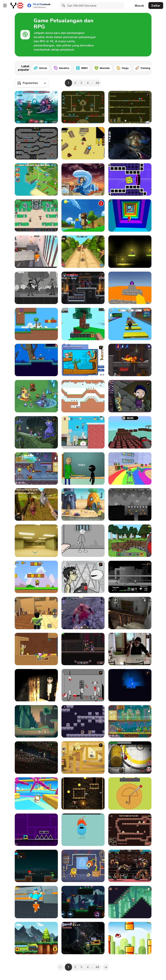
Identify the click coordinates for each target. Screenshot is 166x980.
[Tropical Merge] (36, 179)
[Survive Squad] (36, 396)
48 (97, 83)
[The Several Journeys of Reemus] (36, 432)
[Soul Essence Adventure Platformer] (83, 288)
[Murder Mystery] (36, 613)
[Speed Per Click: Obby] (130, 324)
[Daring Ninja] (36, 938)
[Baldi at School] (83, 469)
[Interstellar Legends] (36, 107)
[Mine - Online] (130, 541)
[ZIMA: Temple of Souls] (36, 758)
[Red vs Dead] (36, 866)
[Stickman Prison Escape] (83, 541)
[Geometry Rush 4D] (130, 179)
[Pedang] (143, 68)
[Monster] (102, 68)
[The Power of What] (130, 830)
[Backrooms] (36, 541)
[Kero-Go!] (36, 721)
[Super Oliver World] (36, 324)
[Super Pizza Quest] (36, 577)
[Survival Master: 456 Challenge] (130, 469)
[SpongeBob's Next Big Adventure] (83, 504)
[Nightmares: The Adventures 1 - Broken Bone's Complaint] (130, 396)
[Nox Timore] (36, 685)
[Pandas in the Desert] (83, 758)
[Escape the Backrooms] (83, 143)
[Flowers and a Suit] (36, 288)
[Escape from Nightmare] (130, 685)
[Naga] (123, 68)
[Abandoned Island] (83, 613)
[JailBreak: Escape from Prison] (36, 252)
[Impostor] (130, 758)
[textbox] (32, 83)
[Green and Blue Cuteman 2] (83, 396)
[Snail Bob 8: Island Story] (130, 721)
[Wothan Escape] (83, 794)
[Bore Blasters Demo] (83, 938)
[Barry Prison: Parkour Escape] (36, 902)
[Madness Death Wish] (83, 685)
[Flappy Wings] (130, 938)
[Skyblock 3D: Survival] (83, 324)
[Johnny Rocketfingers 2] (83, 577)
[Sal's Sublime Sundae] (130, 902)
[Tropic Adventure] (83, 252)
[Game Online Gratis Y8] (17, 5)
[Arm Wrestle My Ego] (130, 649)
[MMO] (82, 68)
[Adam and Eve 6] (83, 866)
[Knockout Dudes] (36, 794)
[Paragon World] (36, 215)
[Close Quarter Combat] (130, 577)
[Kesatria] (62, 68)
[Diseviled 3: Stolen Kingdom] (130, 360)
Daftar (156, 6)
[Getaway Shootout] (83, 432)
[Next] (146, 67)
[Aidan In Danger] (36, 360)
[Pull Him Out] (36, 649)
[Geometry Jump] (36, 830)
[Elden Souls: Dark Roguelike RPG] (83, 649)
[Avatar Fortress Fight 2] (83, 179)
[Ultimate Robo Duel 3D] (130, 866)
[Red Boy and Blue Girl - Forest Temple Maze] (83, 902)
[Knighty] (130, 252)
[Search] (63, 5)
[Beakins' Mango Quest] (83, 360)
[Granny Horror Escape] (130, 613)
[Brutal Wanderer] (36, 504)
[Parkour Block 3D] (130, 288)
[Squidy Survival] (130, 794)
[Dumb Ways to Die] (83, 830)
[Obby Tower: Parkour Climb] (130, 215)
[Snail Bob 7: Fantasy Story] (36, 469)
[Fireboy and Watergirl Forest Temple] (83, 107)
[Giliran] (40, 68)
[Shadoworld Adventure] (130, 504)
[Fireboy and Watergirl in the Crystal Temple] (36, 143)
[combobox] (32, 83)
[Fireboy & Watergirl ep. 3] (130, 107)
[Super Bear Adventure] (83, 215)
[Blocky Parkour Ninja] (130, 432)
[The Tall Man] (130, 143)
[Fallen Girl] (83, 721)
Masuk (139, 6)
